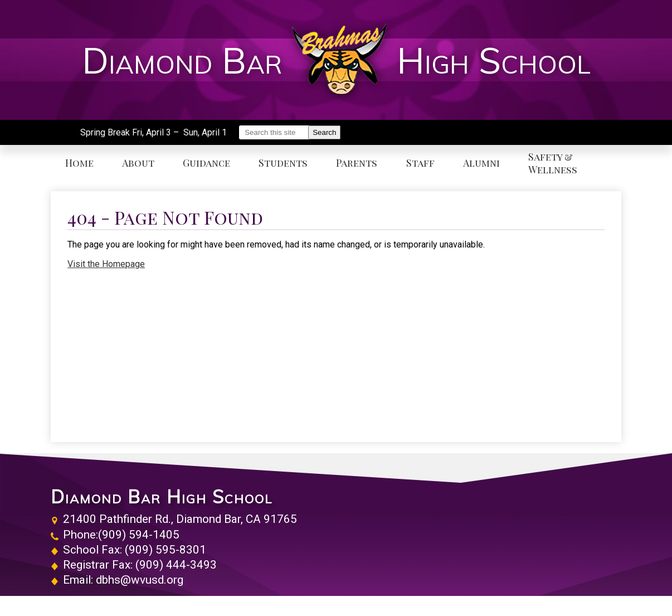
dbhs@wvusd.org (140, 580)
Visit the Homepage (106, 264)
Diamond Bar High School (162, 497)
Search (324, 132)
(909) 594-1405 (139, 535)
